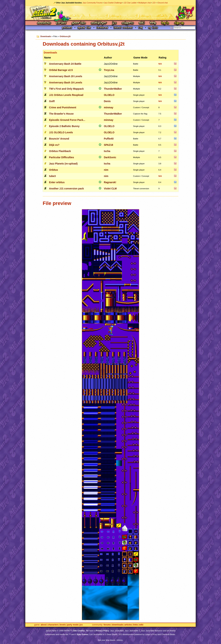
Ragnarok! (110, 182)
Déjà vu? (54, 145)
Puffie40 (109, 139)
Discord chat (163, 3)
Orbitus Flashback (60, 151)
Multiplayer (99, 23)
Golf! (52, 101)
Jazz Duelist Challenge (113, 3)
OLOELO (109, 95)
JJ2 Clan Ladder (130, 3)
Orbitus (54, 170)
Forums (61, 23)
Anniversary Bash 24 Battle (65, 64)
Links (136, 625)
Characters (53, 625)
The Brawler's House (61, 114)
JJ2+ (154, 3)
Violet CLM (110, 189)
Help (153, 23)
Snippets (128, 23)
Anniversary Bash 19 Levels (66, 83)
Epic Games (83, 634)
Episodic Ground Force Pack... (67, 120)
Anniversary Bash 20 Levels (66, 76)
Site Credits (79, 631)
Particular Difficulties (62, 157)
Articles (128, 625)
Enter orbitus (57, 182)
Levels (63, 625)
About (44, 625)
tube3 (52, 176)
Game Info (79, 23)
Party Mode (73, 625)
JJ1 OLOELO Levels (61, 132)
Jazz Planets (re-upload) (63, 164)
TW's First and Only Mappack (66, 89)
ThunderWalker (113, 89)
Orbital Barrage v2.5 (61, 70)
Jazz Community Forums (93, 3)
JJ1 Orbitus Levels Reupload (66, 95)
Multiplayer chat (144, 3)
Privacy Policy (102, 631)
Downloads (44, 23)
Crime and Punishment (63, 107)
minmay (109, 107)
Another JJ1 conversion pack (66, 189)
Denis (107, 101)
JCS (114, 23)
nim (106, 170)
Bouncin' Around (59, 139)
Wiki (142, 23)
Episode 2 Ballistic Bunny (64, 126)
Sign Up (179, 23)
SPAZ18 (109, 145)
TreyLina (109, 70)
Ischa (107, 151)
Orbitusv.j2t (65, 36)
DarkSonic (110, 157)
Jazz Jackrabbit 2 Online (110, 13)
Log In (165, 23)
